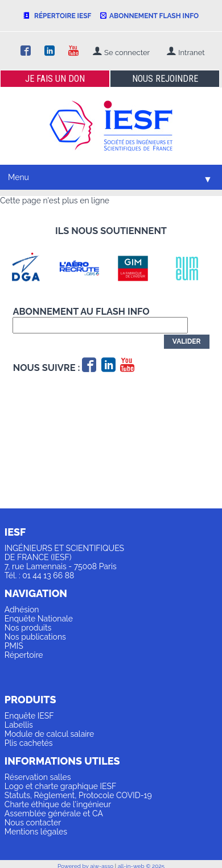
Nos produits (28, 628)
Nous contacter (33, 823)
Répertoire (24, 655)
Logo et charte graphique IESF (61, 786)
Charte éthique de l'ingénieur (58, 804)
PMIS (14, 646)
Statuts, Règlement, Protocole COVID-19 (78, 795)
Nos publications (35, 637)
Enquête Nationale (39, 619)
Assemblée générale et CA (54, 813)
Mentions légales (36, 832)
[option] (31, 268)
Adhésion (22, 610)
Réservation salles (38, 777)
